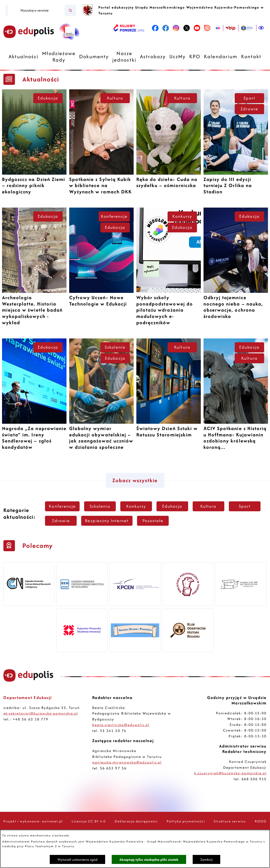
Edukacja (48, 98)
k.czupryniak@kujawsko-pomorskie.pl (230, 773)
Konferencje (114, 216)
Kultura (115, 98)
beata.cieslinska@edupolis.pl (121, 725)
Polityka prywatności (186, 821)
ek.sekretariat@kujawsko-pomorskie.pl (41, 713)
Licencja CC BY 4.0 (89, 821)
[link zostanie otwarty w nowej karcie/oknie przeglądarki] (129, 28)
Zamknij (206, 860)
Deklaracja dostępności (136, 821)
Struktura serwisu (230, 821)
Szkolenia (115, 347)
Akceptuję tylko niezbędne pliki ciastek (149, 860)
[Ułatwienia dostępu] (261, 28)
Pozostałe (153, 521)
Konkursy (182, 216)
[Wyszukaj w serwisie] (36, 10)
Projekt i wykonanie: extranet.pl (33, 821)
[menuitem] (24, 57)
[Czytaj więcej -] (34, 144)
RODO (261, 821)
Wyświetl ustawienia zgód (77, 860)
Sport (249, 98)
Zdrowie (249, 109)
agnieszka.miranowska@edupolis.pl (127, 762)
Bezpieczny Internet (107, 521)
